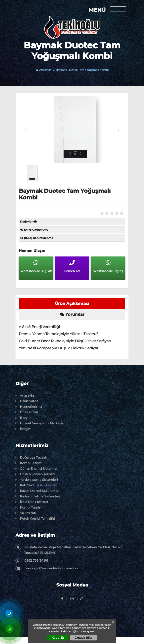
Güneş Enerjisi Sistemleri (37, 469)
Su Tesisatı (26, 513)
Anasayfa (43, 70)
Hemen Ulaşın (32, 251)
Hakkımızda (27, 401)
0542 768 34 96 (32, 561)
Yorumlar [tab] (72, 314)
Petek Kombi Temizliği (35, 519)
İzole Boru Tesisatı (32, 502)
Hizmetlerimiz (29, 407)
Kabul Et (58, 638)
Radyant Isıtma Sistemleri (38, 496)
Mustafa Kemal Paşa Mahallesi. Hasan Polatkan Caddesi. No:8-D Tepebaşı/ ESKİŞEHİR (69, 550)
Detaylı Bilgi (84, 638)
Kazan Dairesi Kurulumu (37, 491)
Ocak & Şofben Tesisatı (35, 474)
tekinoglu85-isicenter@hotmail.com (48, 568)
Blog (21, 418)
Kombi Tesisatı (29, 463)
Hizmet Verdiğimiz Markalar (39, 423)
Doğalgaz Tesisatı (31, 458)
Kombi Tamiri (28, 508)
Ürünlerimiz (27, 412)
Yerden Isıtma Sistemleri (37, 480)
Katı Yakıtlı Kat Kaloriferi (37, 485)
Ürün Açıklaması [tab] (72, 304)
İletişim (23, 429)
